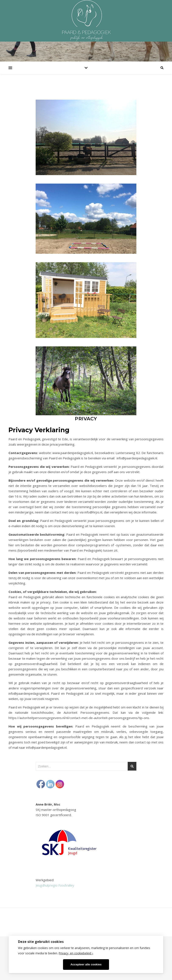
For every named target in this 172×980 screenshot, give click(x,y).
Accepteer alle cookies (86, 964)
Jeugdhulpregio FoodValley (55, 885)
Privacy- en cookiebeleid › (76, 953)
